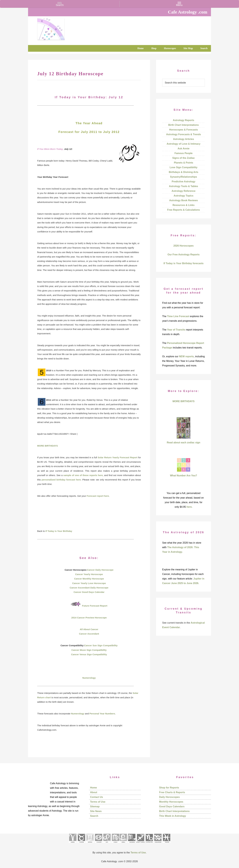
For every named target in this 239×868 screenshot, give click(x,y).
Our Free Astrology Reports (184, 255)
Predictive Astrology (183, 182)
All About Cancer (89, 629)
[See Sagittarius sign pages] (140, 844)
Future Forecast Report (95, 606)
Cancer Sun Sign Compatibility (101, 645)
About (94, 792)
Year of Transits (176, 330)
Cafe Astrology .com (60, 28)
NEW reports (186, 356)
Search (94, 816)
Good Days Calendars (172, 806)
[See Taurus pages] (81, 844)
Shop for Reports (169, 788)
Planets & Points (184, 163)
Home (93, 788)
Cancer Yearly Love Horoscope (89, 583)
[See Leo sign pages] (107, 844)
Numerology (89, 678)
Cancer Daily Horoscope (100, 570)
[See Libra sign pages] (123, 844)
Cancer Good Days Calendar (89, 592)
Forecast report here (98, 496)
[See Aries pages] (73, 844)
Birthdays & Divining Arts (183, 172)
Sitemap (95, 806)
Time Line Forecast (178, 316)
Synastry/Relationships (184, 177)
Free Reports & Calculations (184, 210)
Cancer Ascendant (89, 634)
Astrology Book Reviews (184, 200)
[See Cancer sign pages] (98, 844)
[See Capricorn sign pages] (149, 844)
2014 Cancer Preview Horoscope (89, 618)
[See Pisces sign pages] (166, 844)
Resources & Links (184, 205)
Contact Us (96, 797)
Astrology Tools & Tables (184, 186)
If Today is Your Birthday (59, 531)
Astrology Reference (184, 191)
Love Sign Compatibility (184, 167)
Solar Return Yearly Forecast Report (118, 457)
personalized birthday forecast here (61, 480)
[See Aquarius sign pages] (158, 844)
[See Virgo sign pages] (115, 844)
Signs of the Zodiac (184, 158)
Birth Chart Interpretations (184, 125)
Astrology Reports (184, 120)
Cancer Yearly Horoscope (89, 574)
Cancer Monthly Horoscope (89, 579)
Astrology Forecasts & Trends (184, 134)
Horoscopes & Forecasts (184, 130)
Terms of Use (98, 802)
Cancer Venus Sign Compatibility (89, 654)
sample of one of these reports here (83, 475)
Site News (96, 811)
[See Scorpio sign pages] (132, 844)
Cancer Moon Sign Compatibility (89, 650)
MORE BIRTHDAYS (47, 446)
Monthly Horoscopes (171, 802)
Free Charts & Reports (172, 792)
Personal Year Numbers (102, 714)
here (189, 507)
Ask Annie (184, 149)
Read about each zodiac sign (184, 443)
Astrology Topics (184, 196)
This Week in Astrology (173, 816)
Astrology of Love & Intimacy (183, 144)
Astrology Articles (183, 139)
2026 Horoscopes (184, 246)
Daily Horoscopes (169, 797)
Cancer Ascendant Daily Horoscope (89, 588)
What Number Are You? (184, 476)
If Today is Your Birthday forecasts (184, 263)
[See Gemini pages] (90, 844)
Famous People (184, 153)
